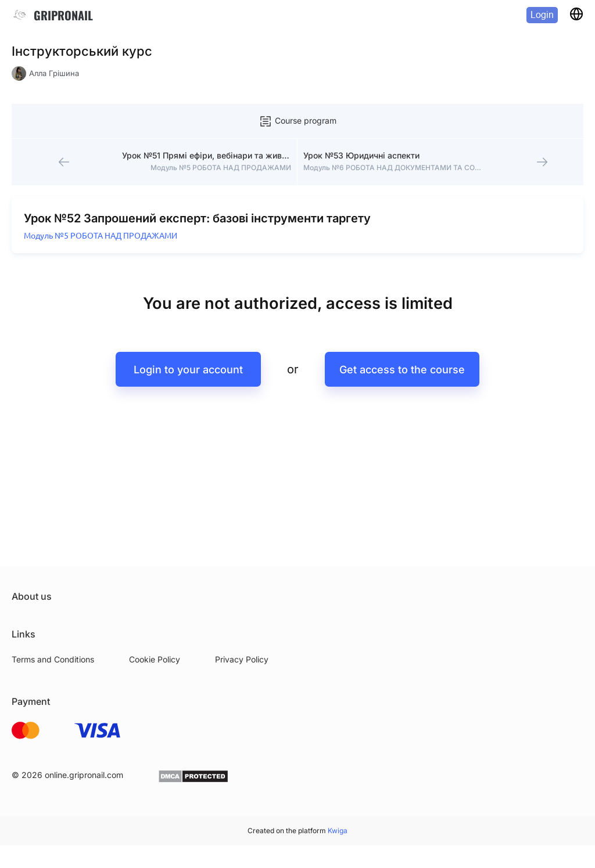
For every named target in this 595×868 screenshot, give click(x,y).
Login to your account (188, 370)
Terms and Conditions (53, 659)
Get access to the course (402, 370)
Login (542, 15)
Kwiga (338, 831)
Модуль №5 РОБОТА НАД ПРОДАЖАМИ (101, 236)
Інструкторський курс (82, 51)
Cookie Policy (155, 659)
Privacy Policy (242, 659)
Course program (297, 121)
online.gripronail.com (84, 775)
